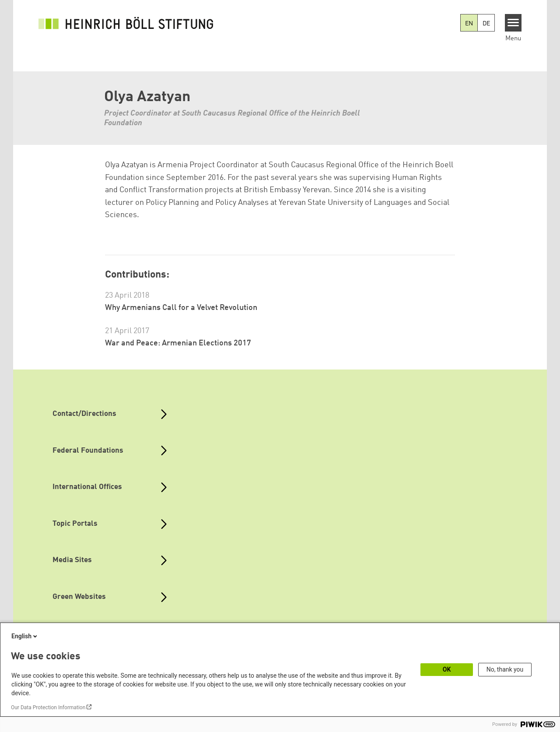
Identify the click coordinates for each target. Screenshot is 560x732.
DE (486, 24)
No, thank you (505, 669)
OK (447, 669)
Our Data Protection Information (48, 707)
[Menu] (513, 23)
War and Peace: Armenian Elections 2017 (178, 343)
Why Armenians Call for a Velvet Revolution (181, 308)
